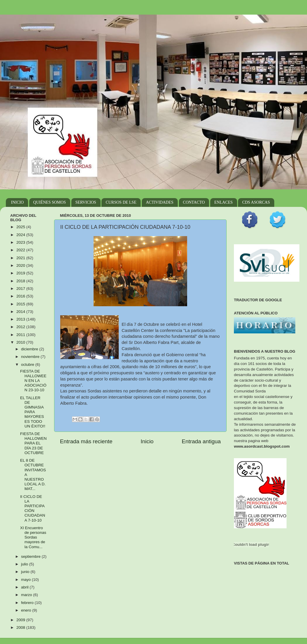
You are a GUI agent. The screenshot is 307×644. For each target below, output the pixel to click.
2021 (21, 258)
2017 (21, 289)
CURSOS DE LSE (121, 202)
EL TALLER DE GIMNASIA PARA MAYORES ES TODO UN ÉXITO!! (33, 412)
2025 (21, 227)
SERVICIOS (86, 202)
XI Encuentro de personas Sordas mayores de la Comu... (33, 537)
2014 (21, 312)
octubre (28, 365)
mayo (26, 580)
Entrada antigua (201, 441)
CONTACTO (194, 202)
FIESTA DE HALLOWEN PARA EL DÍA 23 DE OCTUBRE (33, 443)
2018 (21, 281)
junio (26, 572)
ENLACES (224, 202)
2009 (21, 620)
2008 (21, 627)
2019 (21, 273)
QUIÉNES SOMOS (50, 202)
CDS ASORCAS (256, 202)
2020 (21, 265)
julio (25, 564)
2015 (21, 304)
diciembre (30, 349)
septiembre (31, 556)
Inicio (147, 441)
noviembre (31, 357)
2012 (21, 327)
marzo (27, 595)
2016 (21, 296)
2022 (21, 250)
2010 (21, 342)
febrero (28, 603)
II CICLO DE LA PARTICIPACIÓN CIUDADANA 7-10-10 (33, 508)
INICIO (18, 202)
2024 (21, 235)
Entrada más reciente (86, 441)
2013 (21, 319)
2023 (21, 242)
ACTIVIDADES (160, 202)
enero (27, 610)
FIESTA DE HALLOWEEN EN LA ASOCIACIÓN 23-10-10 (33, 381)
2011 (21, 335)
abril (25, 587)
